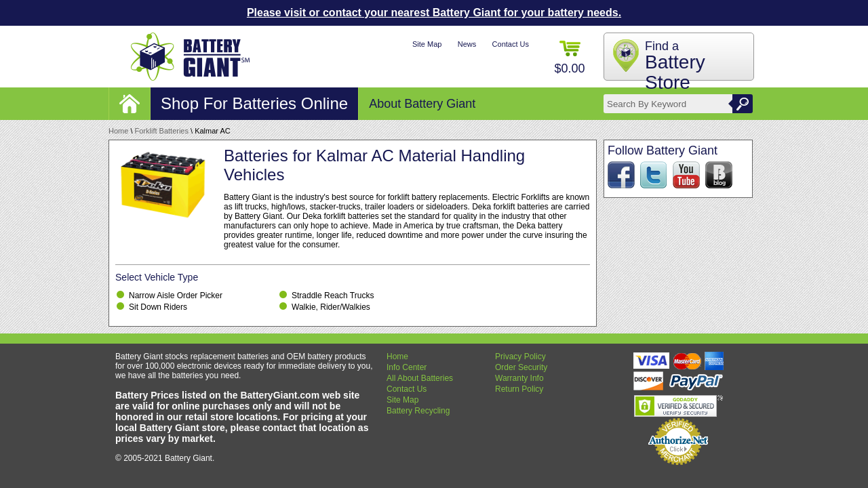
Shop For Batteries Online (254, 103)
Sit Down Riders (158, 307)
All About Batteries (420, 378)
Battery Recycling (418, 411)
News (467, 44)
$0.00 (569, 58)
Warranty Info (519, 378)
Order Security (521, 367)
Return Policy (519, 389)
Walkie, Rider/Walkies (331, 307)
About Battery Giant (422, 104)
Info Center (407, 367)
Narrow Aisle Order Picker (176, 296)
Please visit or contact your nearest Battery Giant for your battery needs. (434, 13)
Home (118, 131)
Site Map (427, 44)
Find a (675, 66)
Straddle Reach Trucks (333, 296)
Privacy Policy (520, 357)
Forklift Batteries (162, 131)
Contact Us (511, 44)
